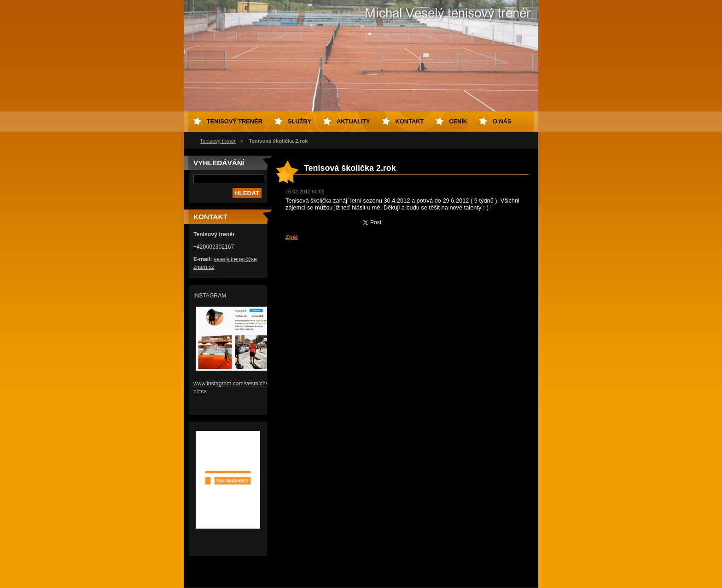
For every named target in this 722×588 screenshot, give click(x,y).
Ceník (458, 121)
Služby (300, 121)
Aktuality (353, 121)
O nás (502, 121)
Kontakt (410, 121)
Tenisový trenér (218, 141)
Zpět (292, 237)
